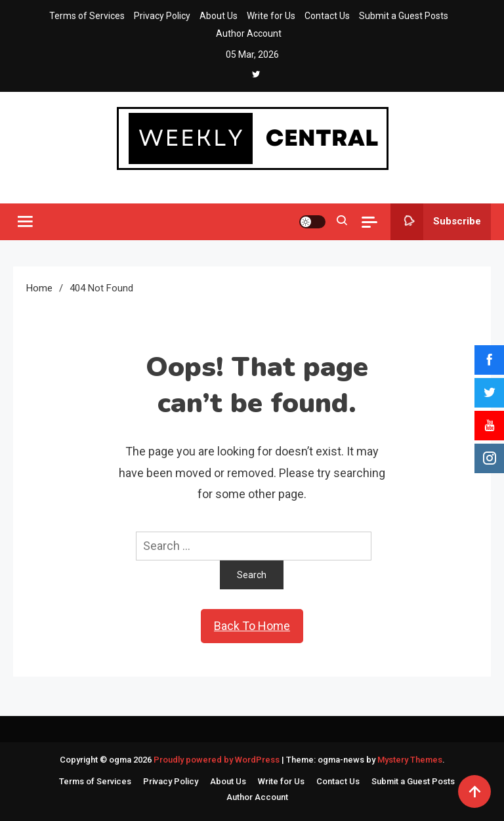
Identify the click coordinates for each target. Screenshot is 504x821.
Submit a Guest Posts (404, 16)
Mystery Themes (410, 760)
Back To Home (252, 626)
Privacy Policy (162, 16)
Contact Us (327, 16)
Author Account (249, 33)
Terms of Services (87, 16)
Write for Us (271, 16)
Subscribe (436, 222)
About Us (219, 16)
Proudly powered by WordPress (218, 760)
